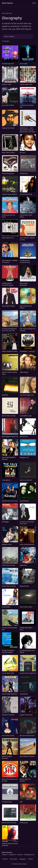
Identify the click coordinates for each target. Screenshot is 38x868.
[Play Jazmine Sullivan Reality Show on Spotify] (10, 365)
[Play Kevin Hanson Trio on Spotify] (10, 229)
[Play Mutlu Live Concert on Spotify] (28, 471)
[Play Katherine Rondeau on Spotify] (10, 706)
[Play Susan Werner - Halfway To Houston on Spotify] (10, 253)
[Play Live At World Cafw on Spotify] (10, 664)
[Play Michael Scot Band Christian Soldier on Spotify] (10, 643)
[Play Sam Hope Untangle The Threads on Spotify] (28, 321)
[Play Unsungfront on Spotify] (10, 471)
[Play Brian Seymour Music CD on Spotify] (10, 428)
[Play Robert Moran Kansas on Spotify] (10, 577)
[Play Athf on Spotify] (28, 793)
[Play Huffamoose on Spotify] (28, 165)
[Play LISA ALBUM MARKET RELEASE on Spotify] (10, 450)
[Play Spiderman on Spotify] (28, 557)
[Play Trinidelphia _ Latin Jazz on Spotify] (28, 343)
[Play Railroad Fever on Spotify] (28, 577)
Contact (30, 859)
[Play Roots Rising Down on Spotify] (10, 165)
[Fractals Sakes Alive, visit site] (28, 76)
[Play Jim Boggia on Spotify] (10, 513)
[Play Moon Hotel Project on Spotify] (28, 598)
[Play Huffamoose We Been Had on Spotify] (28, 98)
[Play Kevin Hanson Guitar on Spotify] (10, 557)
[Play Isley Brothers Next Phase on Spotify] (28, 207)
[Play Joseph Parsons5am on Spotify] (28, 706)
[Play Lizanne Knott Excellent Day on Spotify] (10, 620)
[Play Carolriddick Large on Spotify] (28, 407)
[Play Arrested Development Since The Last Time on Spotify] (10, 321)
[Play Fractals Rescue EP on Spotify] (10, 55)
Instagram (23, 859)
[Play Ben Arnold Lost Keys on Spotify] (10, 407)
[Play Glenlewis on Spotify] (10, 386)
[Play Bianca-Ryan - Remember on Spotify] (28, 276)
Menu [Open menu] (34, 3)
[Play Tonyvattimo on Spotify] (28, 685)
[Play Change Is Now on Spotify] (10, 793)
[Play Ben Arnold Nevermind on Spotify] (28, 727)
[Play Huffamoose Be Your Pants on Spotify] (10, 207)
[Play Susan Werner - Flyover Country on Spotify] (28, 230)
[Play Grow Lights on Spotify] (28, 55)
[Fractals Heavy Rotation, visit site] (10, 186)
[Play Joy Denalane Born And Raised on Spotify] (28, 643)
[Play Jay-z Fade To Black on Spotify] (10, 97)
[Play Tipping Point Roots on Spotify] (10, 119)
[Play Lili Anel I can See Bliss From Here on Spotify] (28, 514)
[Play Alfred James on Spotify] (28, 428)
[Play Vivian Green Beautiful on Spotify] (28, 536)
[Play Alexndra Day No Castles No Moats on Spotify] (10, 836)
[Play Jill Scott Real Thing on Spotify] (28, 186)
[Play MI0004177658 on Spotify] (10, 536)
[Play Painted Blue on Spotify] (10, 598)
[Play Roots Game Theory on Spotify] (10, 144)
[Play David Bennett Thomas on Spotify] (28, 748)
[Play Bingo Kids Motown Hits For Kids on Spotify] (10, 771)
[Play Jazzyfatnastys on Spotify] (28, 492)
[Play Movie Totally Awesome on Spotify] (10, 685)
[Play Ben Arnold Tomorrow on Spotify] (10, 814)
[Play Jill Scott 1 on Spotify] (28, 144)
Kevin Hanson (8, 3)
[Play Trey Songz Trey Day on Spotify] (10, 297)
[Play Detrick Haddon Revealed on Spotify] (10, 749)
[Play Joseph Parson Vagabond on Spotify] (28, 664)
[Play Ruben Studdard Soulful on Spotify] (10, 343)
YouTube (5, 859)
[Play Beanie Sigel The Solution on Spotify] (28, 771)
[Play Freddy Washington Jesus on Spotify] (28, 620)
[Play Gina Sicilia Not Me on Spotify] (10, 727)
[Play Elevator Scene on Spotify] (10, 76)
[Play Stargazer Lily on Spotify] (28, 449)
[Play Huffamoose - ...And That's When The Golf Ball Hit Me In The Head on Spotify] (28, 121)
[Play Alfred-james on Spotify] (28, 814)
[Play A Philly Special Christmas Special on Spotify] (10, 276)
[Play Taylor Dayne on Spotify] (28, 364)
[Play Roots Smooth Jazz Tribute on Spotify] (28, 298)
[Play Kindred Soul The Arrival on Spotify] (10, 492)
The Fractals (13, 859)
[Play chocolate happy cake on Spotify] (28, 386)
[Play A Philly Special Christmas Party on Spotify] (28, 253)
